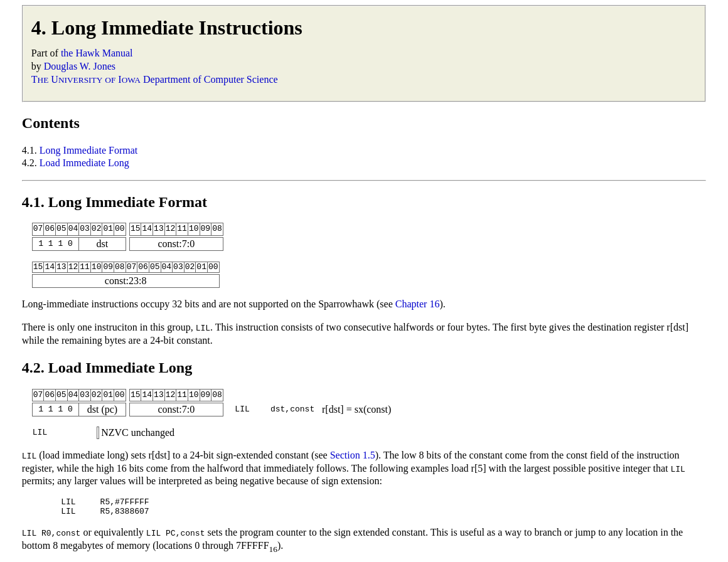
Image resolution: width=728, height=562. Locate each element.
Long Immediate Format (88, 150)
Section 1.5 (353, 455)
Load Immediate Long (84, 163)
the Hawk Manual (97, 53)
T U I (86, 79)
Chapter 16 (418, 304)
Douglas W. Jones (80, 66)
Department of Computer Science (211, 79)
